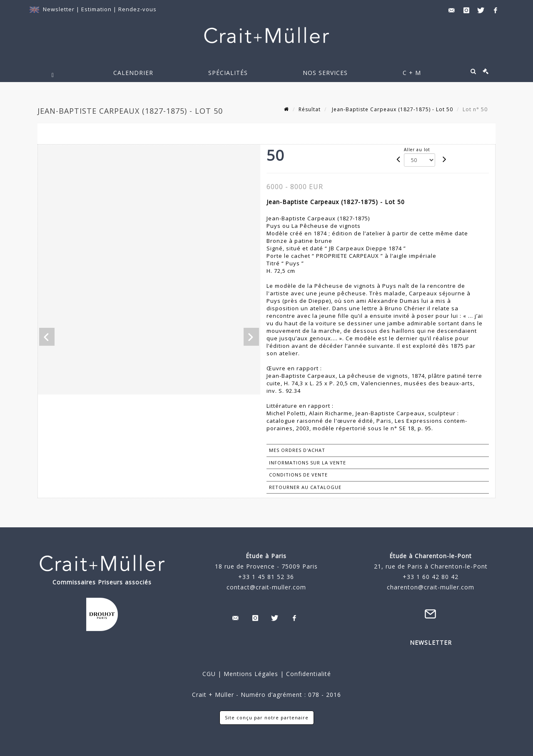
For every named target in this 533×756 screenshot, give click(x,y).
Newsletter (59, 9)
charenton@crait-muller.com (431, 587)
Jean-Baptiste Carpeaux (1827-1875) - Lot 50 (392, 109)
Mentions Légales (251, 674)
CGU (209, 674)
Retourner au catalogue (305, 487)
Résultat (310, 109)
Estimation (97, 9)
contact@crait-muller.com (266, 587)
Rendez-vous (137, 9)
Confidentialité (308, 674)
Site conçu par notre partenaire (267, 717)
